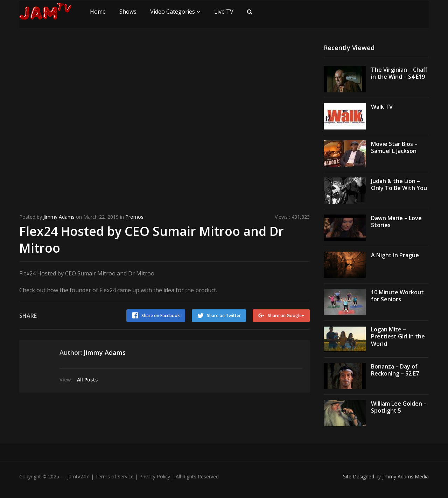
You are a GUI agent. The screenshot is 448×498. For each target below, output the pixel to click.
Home (98, 12)
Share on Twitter (223, 315)
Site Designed (359, 476)
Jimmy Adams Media (405, 476)
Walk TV (382, 107)
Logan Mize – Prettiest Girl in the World (398, 337)
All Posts (87, 379)
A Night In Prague (395, 255)
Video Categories (173, 12)
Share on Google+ (286, 315)
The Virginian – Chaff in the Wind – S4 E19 (399, 73)
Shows (128, 12)
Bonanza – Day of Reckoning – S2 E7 (395, 370)
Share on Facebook (160, 315)
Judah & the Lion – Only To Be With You (399, 185)
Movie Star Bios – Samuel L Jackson (394, 148)
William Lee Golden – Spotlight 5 (399, 407)
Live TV (224, 12)
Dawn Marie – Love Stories (396, 222)
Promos (134, 217)
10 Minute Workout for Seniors (397, 296)
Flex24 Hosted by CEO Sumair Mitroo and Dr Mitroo (153, 239)
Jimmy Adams (59, 217)
